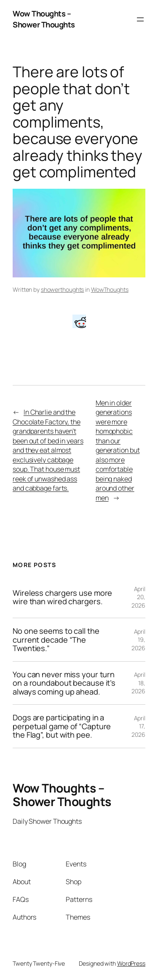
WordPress (131, 963)
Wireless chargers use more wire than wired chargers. (62, 597)
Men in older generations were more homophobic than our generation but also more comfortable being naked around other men (118, 450)
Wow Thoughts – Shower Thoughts (44, 19)
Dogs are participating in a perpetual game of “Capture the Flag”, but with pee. (62, 726)
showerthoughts (63, 289)
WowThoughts (110, 289)
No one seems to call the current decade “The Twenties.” (56, 639)
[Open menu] (140, 19)
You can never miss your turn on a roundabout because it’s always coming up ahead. (64, 683)
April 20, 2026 (138, 597)
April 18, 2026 (138, 683)
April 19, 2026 (138, 640)
